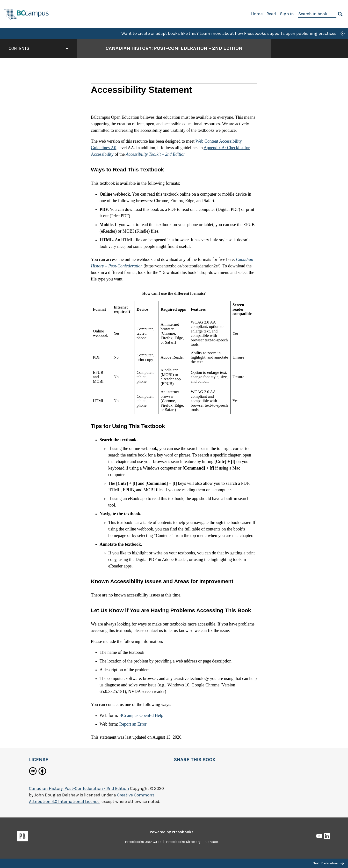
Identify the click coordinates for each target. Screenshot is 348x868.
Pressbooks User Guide (143, 842)
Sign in (287, 14)
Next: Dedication (328, 863)
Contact (212, 842)
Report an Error (133, 724)
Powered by (172, 832)
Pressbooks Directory (183, 842)
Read (271, 14)
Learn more (210, 33)
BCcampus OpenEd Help (141, 715)
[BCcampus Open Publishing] (27, 14)
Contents (39, 48)
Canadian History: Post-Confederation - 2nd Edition (79, 788)
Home (257, 14)
